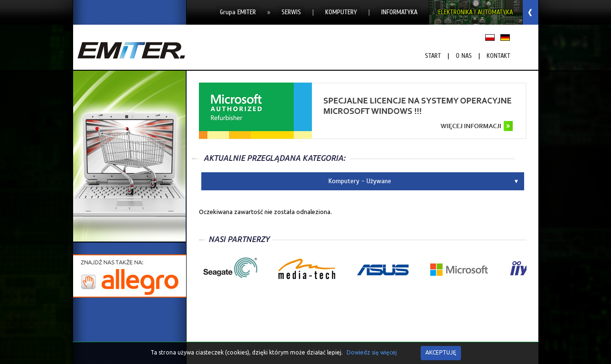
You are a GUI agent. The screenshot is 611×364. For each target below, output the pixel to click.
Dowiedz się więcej (372, 352)
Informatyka (399, 12)
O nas (464, 56)
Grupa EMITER (238, 12)
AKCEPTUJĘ (441, 352)
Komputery (341, 12)
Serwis (291, 12)
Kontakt (498, 56)
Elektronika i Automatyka (475, 12)
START (433, 56)
